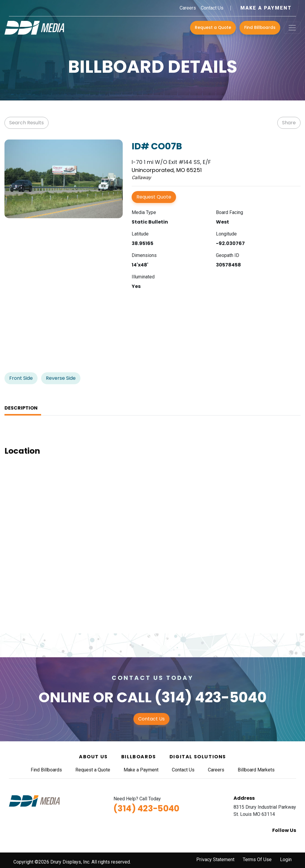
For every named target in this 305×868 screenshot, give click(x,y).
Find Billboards (260, 28)
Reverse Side (61, 378)
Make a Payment (266, 8)
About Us (93, 757)
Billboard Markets (256, 770)
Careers (188, 8)
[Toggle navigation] (292, 28)
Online (64, 697)
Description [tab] (21, 408)
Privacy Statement (215, 860)
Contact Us (212, 8)
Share (289, 123)
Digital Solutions (198, 757)
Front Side (21, 378)
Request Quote (154, 197)
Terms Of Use (257, 860)
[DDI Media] (34, 27)
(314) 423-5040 (211, 697)
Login (286, 860)
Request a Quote (213, 28)
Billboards (139, 757)
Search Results (27, 123)
